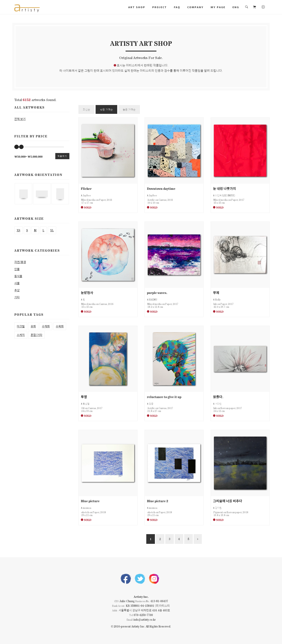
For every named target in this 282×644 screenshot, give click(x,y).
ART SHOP (137, 7)
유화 (33, 326)
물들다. (218, 397)
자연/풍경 (20, 262)
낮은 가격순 (106, 109)
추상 (17, 290)
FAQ (177, 7)
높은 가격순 (129, 109)
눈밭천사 (87, 292)
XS (19, 230)
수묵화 (60, 326)
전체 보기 (20, 119)
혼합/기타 (36, 335)
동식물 (18, 276)
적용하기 (62, 156)
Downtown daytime (161, 188)
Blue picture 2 (158, 501)
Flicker (86, 188)
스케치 (21, 335)
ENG (236, 7)
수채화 (46, 326)
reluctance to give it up (164, 397)
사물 (17, 283)
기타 (17, 297)
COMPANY (195, 7)
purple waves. (157, 292)
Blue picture (90, 501)
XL (52, 230)
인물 (17, 269)
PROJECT (160, 7)
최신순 (86, 109)
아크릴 (21, 326)
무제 (216, 292)
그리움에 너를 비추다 (228, 501)
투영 (84, 397)
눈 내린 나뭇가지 (224, 188)
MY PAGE (218, 7)
